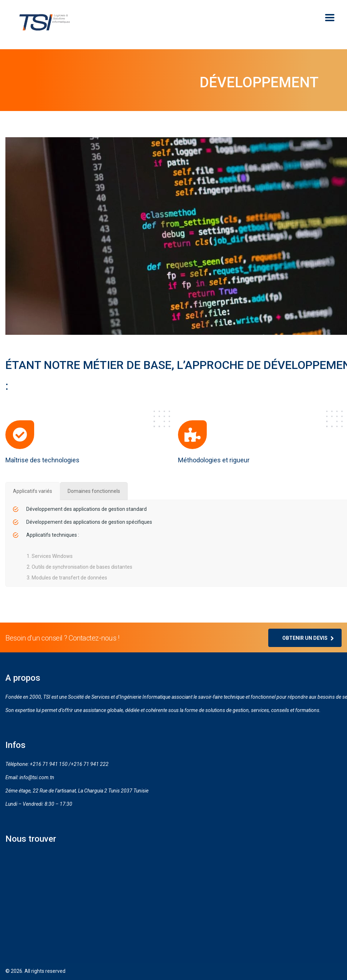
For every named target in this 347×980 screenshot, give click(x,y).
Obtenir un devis (308, 638)
